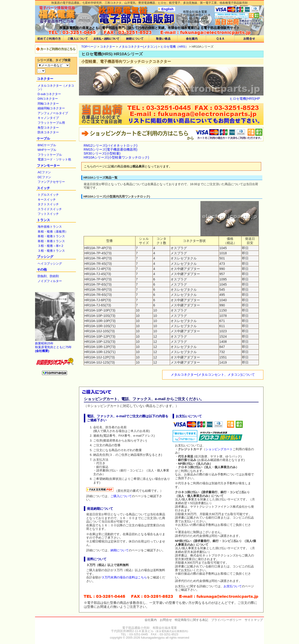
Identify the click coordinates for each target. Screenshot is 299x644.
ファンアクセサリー (51, 182)
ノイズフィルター (50, 281)
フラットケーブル (50, 155)
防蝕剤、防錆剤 (48, 276)
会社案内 (151, 620)
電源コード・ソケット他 (54, 159)
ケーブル (43, 138)
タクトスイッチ (48, 204)
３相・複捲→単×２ (51, 246)
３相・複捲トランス (51, 251)
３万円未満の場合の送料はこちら (124, 577)
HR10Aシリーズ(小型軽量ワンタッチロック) (116, 157)
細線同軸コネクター (51, 108)
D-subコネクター (49, 94)
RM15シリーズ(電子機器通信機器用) (110, 149)
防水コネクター (48, 132)
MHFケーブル (47, 150)
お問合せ (166, 620)
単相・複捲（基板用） (53, 232)
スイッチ (43, 188)
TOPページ (89, 47)
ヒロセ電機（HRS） (174, 47)
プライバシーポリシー (226, 620)
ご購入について (121, 496)
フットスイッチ (48, 214)
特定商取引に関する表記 (191, 620)
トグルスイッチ (48, 195)
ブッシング (45, 257)
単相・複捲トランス (51, 236)
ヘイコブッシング (50, 264)
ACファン (44, 172)
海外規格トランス (50, 227)
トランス (43, 220)
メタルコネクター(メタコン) (138, 47)
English (167, 9)
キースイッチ (47, 200)
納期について (120, 550)
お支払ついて (233, 586)
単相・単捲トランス (51, 241)
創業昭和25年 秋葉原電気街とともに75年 (53, 347)
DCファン (44, 177)
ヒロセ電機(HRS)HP (245, 99)
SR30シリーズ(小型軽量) (102, 153)
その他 (42, 269)
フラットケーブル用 (51, 123)
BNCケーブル (47, 145)
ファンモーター (48, 166)
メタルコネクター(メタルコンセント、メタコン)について (213, 375)
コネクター (45, 79)
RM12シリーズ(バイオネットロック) (110, 145)
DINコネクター (48, 99)
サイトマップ (254, 620)
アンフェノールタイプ (53, 113)
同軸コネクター (48, 104)
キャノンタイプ (48, 118)
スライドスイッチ (50, 209)
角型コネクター (48, 128)
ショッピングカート (219, 449)
